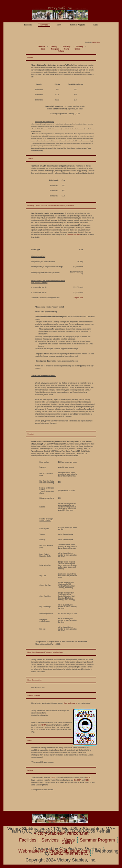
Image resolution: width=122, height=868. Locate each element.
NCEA (87, 780)
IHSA (79, 780)
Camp (67, 49)
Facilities (28, 25)
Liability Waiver (96, 42)
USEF (53, 778)
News (59, 25)
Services (44, 25)
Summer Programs (71, 703)
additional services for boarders (63, 206)
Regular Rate (78, 298)
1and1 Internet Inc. (69, 853)
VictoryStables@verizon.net (61, 833)
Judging (61, 51)
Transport (55, 49)
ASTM (43, 725)
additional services (73, 235)
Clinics (77, 49)
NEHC (88, 778)
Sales (96, 25)
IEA (75, 780)
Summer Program (77, 25)
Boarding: (31, 206)
